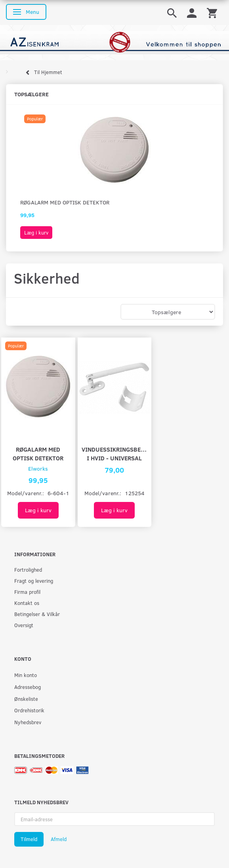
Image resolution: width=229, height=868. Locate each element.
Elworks (38, 468)
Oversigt (24, 625)
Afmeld (59, 839)
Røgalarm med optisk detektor (65, 202)
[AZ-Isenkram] (114, 42)
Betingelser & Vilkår (37, 614)
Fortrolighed (28, 569)
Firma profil (27, 592)
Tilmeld (29, 839)
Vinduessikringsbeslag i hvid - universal (115, 453)
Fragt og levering (34, 581)
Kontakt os (27, 603)
